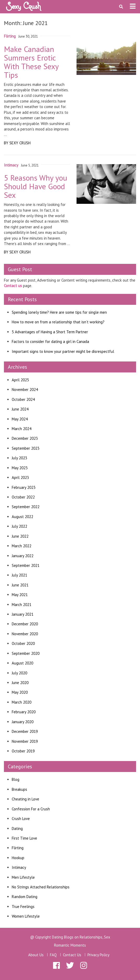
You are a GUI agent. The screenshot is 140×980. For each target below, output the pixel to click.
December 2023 (25, 438)
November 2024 (25, 390)
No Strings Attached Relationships (41, 887)
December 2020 (25, 624)
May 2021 (20, 595)
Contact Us (72, 955)
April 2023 (20, 477)
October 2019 (23, 751)
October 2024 (23, 399)
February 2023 (24, 487)
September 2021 (26, 565)
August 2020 (22, 663)
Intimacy (19, 867)
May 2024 (20, 419)
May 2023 (20, 468)
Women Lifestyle (26, 916)
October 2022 (23, 497)
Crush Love (21, 819)
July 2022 (19, 526)
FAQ (53, 955)
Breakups (19, 789)
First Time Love (24, 838)
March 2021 (22, 605)
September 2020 (26, 653)
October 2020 (23, 643)
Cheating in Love (25, 799)
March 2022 (22, 546)
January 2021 (23, 614)
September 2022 (26, 507)
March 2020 (22, 702)
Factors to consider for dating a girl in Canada (50, 341)
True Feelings (23, 907)
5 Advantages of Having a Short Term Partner (50, 332)
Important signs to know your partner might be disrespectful (63, 351)
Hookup (18, 858)
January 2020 (23, 722)
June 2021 (20, 585)
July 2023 (19, 458)
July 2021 (19, 575)
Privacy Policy (98, 955)
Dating (17, 828)
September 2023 (26, 448)
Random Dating (25, 897)
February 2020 (24, 712)
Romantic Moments (70, 945)
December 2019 (25, 731)
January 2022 (23, 556)
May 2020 (20, 692)
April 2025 (20, 380)
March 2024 (22, 429)
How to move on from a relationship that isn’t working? (58, 322)
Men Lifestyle (23, 877)
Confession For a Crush (31, 809)
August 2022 (22, 517)
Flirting (18, 848)
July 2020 (19, 673)
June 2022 (20, 536)
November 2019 (25, 741)
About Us (36, 955)
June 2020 (20, 683)
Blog (16, 779)
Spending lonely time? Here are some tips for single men (59, 312)
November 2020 (25, 634)
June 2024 (20, 409)
